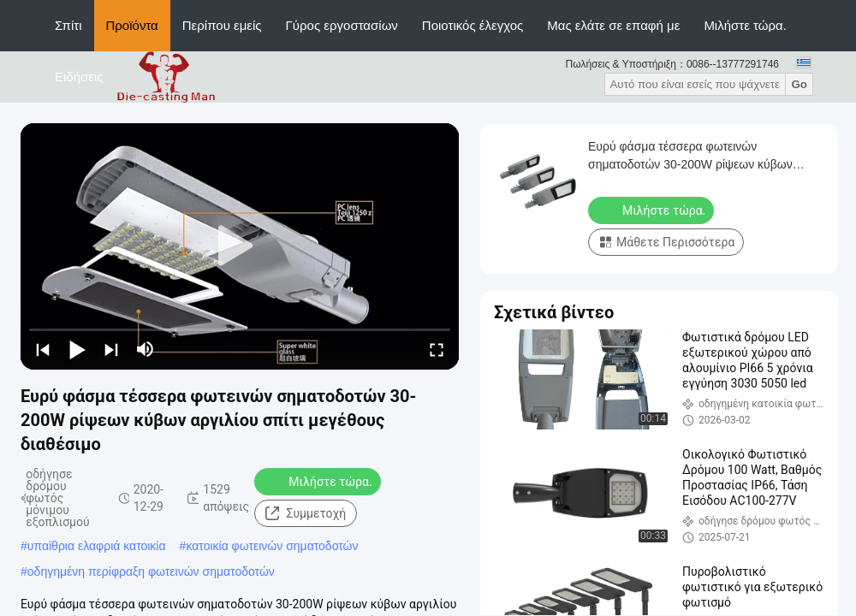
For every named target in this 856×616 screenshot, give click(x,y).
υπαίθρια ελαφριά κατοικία (97, 546)
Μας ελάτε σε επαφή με (613, 25)
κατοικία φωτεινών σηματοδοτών (272, 546)
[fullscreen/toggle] (437, 349)
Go (799, 84)
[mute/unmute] (146, 349)
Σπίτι (68, 25)
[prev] (43, 349)
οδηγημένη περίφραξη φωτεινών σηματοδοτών (151, 572)
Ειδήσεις (79, 77)
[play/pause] (77, 349)
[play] (240, 246)
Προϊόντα (132, 25)
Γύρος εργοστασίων (342, 25)
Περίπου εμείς (222, 25)
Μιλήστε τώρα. (745, 25)
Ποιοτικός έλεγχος (473, 25)
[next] (111, 349)
